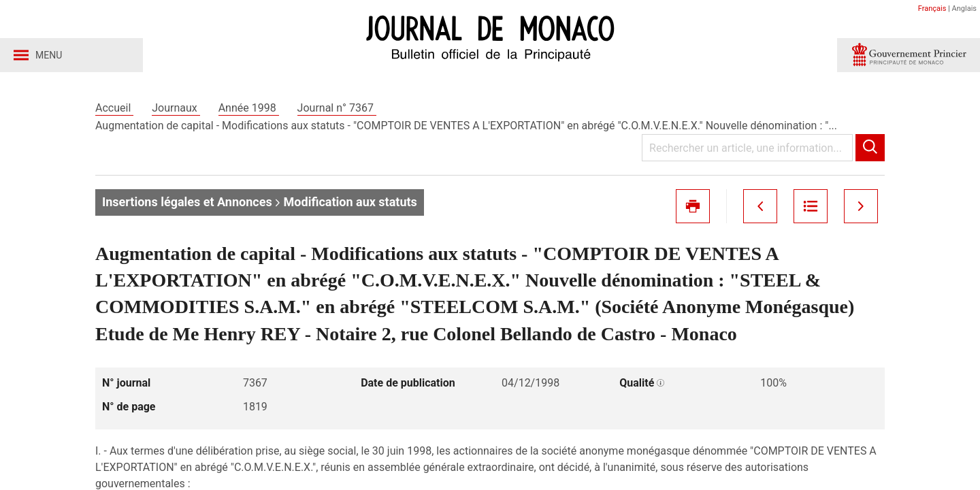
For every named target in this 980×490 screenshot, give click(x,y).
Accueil (114, 108)
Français (932, 9)
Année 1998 (249, 108)
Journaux (176, 108)
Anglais (964, 9)
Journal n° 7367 (337, 108)
